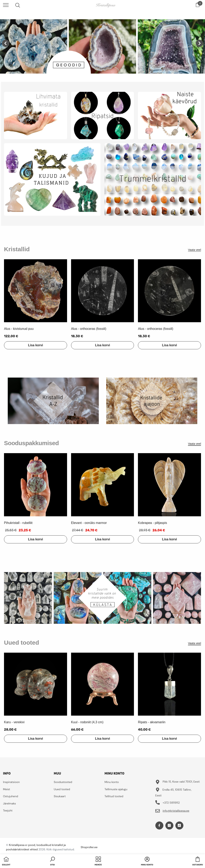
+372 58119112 (171, 803)
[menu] (6, 5)
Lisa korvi (36, 345)
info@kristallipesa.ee (176, 811)
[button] (52, 862)
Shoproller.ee (89, 847)
